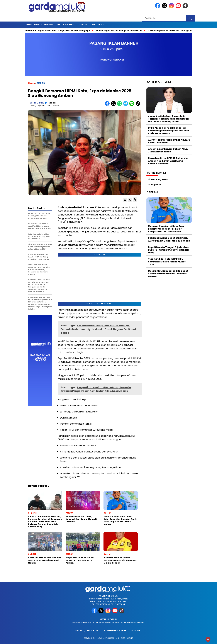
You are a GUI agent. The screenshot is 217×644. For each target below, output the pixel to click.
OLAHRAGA (82, 25)
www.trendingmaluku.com (106, 623)
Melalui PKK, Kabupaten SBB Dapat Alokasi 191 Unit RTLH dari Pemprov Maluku (168, 274)
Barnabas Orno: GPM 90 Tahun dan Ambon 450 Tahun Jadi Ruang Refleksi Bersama (168, 161)
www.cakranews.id (82, 623)
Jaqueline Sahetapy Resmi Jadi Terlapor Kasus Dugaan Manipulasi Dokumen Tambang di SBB (168, 119)
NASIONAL (49, 25)
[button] (125, 200)
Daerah (38, 25)
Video (101, 25)
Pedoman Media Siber (115, 631)
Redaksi (136, 631)
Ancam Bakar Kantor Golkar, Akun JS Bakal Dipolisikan (168, 150)
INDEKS (79, 631)
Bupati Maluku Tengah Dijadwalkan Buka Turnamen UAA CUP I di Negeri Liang (169, 250)
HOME (29, 25)
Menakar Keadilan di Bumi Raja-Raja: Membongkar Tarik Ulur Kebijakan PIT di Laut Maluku (167, 229)
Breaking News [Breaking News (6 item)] (159, 179)
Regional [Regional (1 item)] (156, 185)
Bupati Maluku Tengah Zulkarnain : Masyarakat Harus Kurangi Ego (58, 31)
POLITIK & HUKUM (66, 25)
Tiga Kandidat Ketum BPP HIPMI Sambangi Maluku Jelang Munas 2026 (167, 262)
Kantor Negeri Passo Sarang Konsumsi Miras (121, 31)
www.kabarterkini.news (133, 623)
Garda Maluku (37, 103)
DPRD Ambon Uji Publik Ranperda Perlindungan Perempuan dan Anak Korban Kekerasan (169, 131)
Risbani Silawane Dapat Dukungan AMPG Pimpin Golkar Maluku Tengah (169, 239)
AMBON (41, 83)
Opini (93, 25)
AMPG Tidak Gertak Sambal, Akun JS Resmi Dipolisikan (169, 141)
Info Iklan (93, 631)
